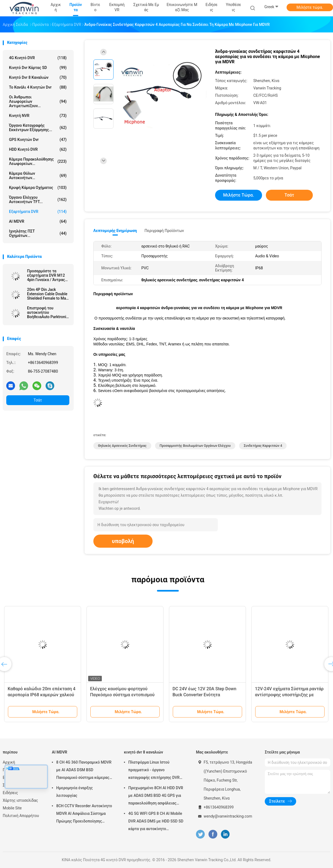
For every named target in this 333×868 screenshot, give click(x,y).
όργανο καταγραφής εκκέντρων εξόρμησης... (38, 128)
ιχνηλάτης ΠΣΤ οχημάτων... (38, 233)
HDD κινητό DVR (38, 149)
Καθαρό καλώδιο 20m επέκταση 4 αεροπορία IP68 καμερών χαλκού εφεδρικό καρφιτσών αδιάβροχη (41, 695)
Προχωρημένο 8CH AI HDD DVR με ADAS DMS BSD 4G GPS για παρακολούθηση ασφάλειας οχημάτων (156, 796)
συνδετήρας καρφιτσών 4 (263, 446)
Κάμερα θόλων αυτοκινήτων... (38, 176)
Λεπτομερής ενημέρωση (115, 231)
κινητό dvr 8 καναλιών (38, 77)
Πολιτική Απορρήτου (21, 816)
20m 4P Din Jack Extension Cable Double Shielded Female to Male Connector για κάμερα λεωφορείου (48, 294)
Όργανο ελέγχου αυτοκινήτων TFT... (38, 200)
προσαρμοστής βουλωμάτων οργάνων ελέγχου (195, 446)
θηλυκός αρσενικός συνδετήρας (122, 446)
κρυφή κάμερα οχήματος (38, 188)
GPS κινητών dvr (38, 140)
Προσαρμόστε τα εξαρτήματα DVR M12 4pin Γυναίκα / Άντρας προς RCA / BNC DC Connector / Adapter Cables (46, 275)
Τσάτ (38, 400)
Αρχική (9, 762)
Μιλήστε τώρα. (310, 7)
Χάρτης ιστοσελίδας (20, 800)
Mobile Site (12, 808)
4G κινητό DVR (38, 58)
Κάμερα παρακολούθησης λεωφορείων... (38, 161)
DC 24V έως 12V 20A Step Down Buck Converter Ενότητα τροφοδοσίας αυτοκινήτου (204, 695)
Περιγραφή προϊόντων (164, 231)
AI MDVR (38, 221)
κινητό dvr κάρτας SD (38, 68)
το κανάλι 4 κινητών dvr (38, 87)
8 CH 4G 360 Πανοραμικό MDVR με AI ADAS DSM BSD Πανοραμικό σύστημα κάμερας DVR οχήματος (84, 771)
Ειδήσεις (10, 793)
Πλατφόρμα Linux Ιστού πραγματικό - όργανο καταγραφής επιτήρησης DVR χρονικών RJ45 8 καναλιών (154, 771)
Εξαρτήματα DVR (38, 212)
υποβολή (123, 541)
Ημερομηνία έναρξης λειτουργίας (75, 792)
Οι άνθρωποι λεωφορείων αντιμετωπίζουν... (38, 101)
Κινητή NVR (38, 116)
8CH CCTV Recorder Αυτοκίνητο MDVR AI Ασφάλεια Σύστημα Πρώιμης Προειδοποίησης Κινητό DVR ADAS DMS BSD (84, 814)
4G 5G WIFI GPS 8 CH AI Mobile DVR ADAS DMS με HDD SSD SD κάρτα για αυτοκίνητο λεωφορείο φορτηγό (156, 822)
